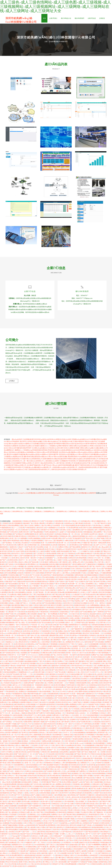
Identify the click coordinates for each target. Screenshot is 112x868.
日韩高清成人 (57, 843)
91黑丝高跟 (64, 830)
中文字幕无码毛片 (105, 668)
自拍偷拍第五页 (64, 645)
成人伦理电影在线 (89, 587)
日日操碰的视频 (38, 787)
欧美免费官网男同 (16, 856)
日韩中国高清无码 (63, 826)
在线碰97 (80, 826)
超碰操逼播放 (85, 860)
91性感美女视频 (13, 576)
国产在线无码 (35, 690)
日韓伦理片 (61, 589)
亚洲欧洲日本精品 (9, 630)
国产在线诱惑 (66, 597)
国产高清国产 (71, 582)
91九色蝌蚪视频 (55, 597)
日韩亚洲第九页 (33, 537)
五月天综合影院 (49, 755)
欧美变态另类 (12, 546)
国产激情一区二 (105, 804)
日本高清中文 (29, 845)
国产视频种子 (91, 850)
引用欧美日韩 (45, 753)
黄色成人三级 (44, 733)
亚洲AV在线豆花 (19, 867)
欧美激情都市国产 (66, 565)
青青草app (97, 740)
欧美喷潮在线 (9, 705)
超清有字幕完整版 (33, 753)
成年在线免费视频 (10, 574)
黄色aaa (23, 778)
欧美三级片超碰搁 (34, 781)
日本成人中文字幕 (49, 822)
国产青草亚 (67, 595)
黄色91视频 (96, 522)
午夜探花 (42, 537)
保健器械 (22, 455)
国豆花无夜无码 (80, 781)
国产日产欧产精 (39, 556)
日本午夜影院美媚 (76, 757)
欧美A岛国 (80, 526)
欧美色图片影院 (5, 554)
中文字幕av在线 (23, 735)
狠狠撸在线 (28, 858)
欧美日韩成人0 (86, 701)
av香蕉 (74, 809)
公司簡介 (12, 382)
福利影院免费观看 (10, 785)
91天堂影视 (21, 850)
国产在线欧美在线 (17, 707)
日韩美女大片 (92, 558)
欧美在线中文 (22, 636)
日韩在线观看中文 (79, 850)
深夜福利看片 (100, 608)
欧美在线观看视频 (99, 774)
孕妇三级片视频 (35, 617)
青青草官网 (105, 791)
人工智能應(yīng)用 (27, 451)
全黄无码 (48, 671)
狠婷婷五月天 (86, 548)
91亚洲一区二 (78, 627)
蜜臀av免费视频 (71, 705)
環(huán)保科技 (59, 457)
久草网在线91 (96, 785)
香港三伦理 (61, 567)
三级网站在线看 (46, 742)
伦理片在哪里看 (65, 712)
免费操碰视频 (97, 528)
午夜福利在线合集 (9, 681)
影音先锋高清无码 (75, 766)
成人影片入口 (59, 770)
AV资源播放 (11, 587)
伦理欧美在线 (50, 664)
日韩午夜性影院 (70, 742)
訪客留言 (102, 18)
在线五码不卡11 (8, 567)
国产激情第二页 (61, 697)
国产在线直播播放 (86, 612)
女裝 (104, 446)
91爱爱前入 (52, 582)
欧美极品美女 (86, 522)
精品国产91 (102, 806)
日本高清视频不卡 (19, 718)
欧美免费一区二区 (75, 584)
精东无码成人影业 (93, 804)
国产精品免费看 (75, 548)
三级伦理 (70, 651)
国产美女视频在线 (43, 645)
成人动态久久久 (91, 537)
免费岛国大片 (57, 716)
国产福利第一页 (62, 847)
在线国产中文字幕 (69, 571)
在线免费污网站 (57, 539)
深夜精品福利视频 (76, 634)
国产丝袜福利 (95, 824)
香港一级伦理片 (32, 558)
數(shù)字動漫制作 (13, 442)
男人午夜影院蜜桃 (6, 731)
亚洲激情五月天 (103, 589)
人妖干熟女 (69, 841)
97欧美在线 (18, 761)
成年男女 (53, 798)
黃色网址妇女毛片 (16, 811)
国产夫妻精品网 (39, 550)
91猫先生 (41, 558)
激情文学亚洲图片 (57, 606)
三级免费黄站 (76, 530)
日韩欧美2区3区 (70, 658)
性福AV (77, 787)
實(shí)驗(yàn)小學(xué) (46, 457)
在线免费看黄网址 (65, 729)
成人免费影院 (82, 763)
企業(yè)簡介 (53, 18)
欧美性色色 (16, 835)
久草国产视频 (100, 539)
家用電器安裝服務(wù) (86, 451)
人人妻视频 (103, 647)
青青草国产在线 (50, 574)
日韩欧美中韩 (46, 804)
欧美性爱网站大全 (32, 565)
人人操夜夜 (106, 526)
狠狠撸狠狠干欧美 (102, 826)
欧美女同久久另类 (18, 554)
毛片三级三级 (43, 778)
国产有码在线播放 (12, 830)
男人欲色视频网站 (21, 615)
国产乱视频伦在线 (85, 591)
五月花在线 (11, 627)
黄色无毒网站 (78, 565)
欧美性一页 (68, 656)
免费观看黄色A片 (75, 625)
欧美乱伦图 (99, 554)
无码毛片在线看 (46, 617)
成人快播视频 (5, 824)
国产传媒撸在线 (32, 852)
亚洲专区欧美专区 (10, 640)
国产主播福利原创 (89, 565)
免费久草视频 (69, 556)
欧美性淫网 (30, 709)
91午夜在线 (88, 666)
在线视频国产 (50, 558)
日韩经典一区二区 (53, 850)
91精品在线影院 (17, 677)
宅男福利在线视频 (98, 625)
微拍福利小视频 (39, 722)
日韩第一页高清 (51, 569)
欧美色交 (22, 709)
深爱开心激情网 (81, 852)
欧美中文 (85, 766)
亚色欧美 (21, 574)
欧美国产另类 (29, 860)
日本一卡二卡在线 (13, 729)
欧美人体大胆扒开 (53, 599)
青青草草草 (52, 543)
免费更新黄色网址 (53, 619)
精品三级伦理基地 (69, 796)
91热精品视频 (69, 755)
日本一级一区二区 (89, 757)
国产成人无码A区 (57, 656)
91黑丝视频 (99, 735)
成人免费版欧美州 (69, 643)
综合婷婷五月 (62, 675)
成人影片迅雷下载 (37, 813)
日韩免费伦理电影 (49, 634)
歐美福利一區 (88, 658)
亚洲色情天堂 (60, 608)
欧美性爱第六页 (37, 634)
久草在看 (42, 757)
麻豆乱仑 (100, 615)
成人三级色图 (9, 768)
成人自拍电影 (29, 567)
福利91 (75, 656)
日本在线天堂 (81, 819)
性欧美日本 (86, 737)
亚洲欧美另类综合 (20, 537)
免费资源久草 (27, 595)
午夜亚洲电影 (45, 640)
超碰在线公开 (30, 580)
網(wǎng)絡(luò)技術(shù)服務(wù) (20, 444)
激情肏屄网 (10, 828)
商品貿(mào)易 (54, 449)
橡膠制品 (18, 451)
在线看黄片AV (106, 729)
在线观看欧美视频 (100, 811)
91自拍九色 (43, 768)
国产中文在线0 (35, 576)
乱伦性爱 (54, 546)
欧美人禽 (87, 789)
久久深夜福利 (89, 597)
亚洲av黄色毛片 (93, 802)
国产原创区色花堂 (10, 712)
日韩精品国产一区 (59, 837)
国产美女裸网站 (45, 718)
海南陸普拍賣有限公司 (86, 462)
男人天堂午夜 (99, 563)
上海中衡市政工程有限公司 (64, 464)
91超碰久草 (52, 800)
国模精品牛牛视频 (73, 813)
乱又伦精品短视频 (73, 675)
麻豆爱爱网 (54, 640)
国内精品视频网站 (10, 673)
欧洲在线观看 (82, 839)
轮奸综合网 (30, 582)
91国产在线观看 (32, 731)
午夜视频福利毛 (17, 694)
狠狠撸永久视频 (24, 690)
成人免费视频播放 (93, 606)
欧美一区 (44, 543)
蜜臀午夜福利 (83, 692)
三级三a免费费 (98, 666)
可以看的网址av (33, 809)
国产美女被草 (15, 675)
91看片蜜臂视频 (103, 653)
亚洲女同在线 (32, 776)
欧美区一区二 (66, 630)
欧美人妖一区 (12, 735)
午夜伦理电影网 (10, 617)
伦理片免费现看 (32, 737)
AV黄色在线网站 (39, 740)
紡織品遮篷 (34, 457)
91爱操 (82, 863)
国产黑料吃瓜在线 (24, 699)
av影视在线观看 (75, 574)
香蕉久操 (60, 554)
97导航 (59, 709)
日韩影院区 (97, 664)
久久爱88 (16, 740)
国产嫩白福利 (60, 858)
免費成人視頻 (63, 632)
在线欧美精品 (64, 612)
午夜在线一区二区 (37, 625)
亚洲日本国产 (103, 718)
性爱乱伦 (29, 772)
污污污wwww (32, 656)
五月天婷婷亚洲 (65, 660)
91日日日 (13, 798)
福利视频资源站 (92, 733)
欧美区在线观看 (21, 809)
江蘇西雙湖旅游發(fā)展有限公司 (39, 470)
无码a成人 (105, 740)
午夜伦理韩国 (13, 679)
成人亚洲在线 (16, 688)
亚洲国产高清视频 (6, 804)
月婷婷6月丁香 (87, 664)
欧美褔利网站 (59, 759)
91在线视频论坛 (74, 830)
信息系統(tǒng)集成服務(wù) (68, 453)
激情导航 (45, 854)
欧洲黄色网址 (54, 660)
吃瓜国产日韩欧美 (97, 860)
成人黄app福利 (104, 548)
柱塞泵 (61, 449)
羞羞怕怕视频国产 (34, 817)
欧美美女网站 (41, 619)
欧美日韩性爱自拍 (88, 709)
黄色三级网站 (35, 526)
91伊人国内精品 (96, 750)
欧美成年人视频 (14, 839)
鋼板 (66, 457)
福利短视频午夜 (27, 649)
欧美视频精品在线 (62, 822)
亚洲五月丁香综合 (35, 578)
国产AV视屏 (42, 847)
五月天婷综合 (101, 690)
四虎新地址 (93, 686)
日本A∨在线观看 (64, 679)
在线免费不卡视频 (10, 725)
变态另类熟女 (87, 774)
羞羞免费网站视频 (9, 701)
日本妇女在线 (106, 550)
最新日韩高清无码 (50, 725)
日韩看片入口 (25, 839)
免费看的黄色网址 (105, 707)
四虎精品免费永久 (39, 761)
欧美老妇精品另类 (32, 612)
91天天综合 (43, 789)
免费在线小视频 (16, 595)
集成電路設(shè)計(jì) (71, 451)
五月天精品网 (21, 852)
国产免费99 (40, 714)
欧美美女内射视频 (64, 569)
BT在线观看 (87, 627)
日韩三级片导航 (107, 664)
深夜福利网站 (60, 787)
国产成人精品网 (30, 828)
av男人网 (80, 563)
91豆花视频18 (99, 852)
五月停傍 (80, 697)
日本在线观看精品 (84, 791)
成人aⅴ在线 (19, 619)
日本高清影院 (31, 850)
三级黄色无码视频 (44, 656)
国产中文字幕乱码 (25, 658)
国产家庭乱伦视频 (91, 863)
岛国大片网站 (41, 828)
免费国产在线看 (50, 552)
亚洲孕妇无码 (33, 744)
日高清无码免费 (58, 688)
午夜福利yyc (60, 550)
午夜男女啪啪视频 (34, 539)
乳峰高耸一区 (43, 800)
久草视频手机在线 (89, 677)
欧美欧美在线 (13, 651)
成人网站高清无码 (22, 643)
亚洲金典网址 (19, 828)
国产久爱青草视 (47, 561)
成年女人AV (17, 686)
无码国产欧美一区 (23, 666)
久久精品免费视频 (95, 679)
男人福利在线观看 (16, 716)
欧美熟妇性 (34, 666)
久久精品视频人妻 (17, 671)
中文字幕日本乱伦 (38, 679)
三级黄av (27, 794)
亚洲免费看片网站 (47, 770)
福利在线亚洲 (9, 660)
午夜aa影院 (43, 587)
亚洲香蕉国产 (56, 781)
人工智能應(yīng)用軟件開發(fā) (58, 446)
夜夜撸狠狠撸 (50, 556)
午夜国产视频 (72, 697)
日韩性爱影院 (59, 522)
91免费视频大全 (53, 528)
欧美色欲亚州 (46, 865)
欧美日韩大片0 (69, 604)
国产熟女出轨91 (89, 539)
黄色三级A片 (25, 526)
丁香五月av (55, 692)
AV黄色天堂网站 (6, 571)
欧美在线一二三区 (91, 524)
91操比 (84, 574)
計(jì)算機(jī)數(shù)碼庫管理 (35, 494)
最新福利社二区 (64, 546)
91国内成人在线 (72, 692)
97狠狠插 (71, 684)
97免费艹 (23, 656)
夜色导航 (59, 852)
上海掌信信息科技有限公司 (59, 470)
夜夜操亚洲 (17, 770)
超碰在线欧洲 (88, 759)
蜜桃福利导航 (54, 636)
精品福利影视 (7, 847)
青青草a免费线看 (77, 789)
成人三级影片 (58, 561)
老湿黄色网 (68, 737)
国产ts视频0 (36, 796)
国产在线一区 (79, 817)
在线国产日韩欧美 (22, 587)
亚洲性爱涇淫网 (26, 787)
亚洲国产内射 (9, 615)
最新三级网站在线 (51, 563)
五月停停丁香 (95, 619)
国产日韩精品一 (8, 722)
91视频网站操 (22, 673)
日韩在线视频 (91, 640)
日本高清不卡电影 (94, 556)
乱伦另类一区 (93, 604)
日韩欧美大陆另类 (71, 580)
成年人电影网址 (100, 530)
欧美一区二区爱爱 (99, 753)
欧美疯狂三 (108, 858)
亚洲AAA (63, 599)
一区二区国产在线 (71, 591)
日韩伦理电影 (104, 832)
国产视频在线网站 (52, 537)
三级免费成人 (51, 589)
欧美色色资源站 (38, 772)
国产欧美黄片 (38, 858)
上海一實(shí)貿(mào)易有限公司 (33, 462)
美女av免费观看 (77, 778)
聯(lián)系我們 (79, 18)
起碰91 (78, 599)
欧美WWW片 (65, 794)
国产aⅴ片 (66, 539)
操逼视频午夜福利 (53, 766)
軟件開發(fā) (58, 444)
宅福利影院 (29, 554)
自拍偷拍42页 (38, 725)
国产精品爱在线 (43, 627)
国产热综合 (23, 599)
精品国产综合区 (26, 835)
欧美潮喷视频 (16, 783)
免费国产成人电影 (97, 656)
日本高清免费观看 (99, 744)
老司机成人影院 (35, 854)
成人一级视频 (99, 584)
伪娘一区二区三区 (51, 548)
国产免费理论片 (82, 772)
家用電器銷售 (54, 453)
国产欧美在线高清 (90, 595)
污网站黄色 (70, 858)
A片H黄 (85, 729)
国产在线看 (48, 772)
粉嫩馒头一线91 (14, 625)
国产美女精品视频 (49, 604)
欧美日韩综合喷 (66, 778)
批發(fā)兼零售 (53, 455)
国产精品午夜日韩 (81, 755)
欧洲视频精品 (73, 707)
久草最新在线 (53, 677)
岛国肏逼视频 (10, 610)
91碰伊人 (16, 556)
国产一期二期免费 (88, 602)
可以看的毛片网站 (87, 813)
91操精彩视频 (98, 783)
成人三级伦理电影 (44, 643)
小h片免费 (75, 843)
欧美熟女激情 (9, 755)
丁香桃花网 (45, 712)
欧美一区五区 (52, 748)
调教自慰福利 (34, 701)
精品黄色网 (31, 826)
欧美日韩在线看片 (31, 552)
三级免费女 (21, 841)
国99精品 (59, 856)
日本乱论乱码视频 (25, 804)
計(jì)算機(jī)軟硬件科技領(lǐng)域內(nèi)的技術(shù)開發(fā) (42, 440)
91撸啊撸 (37, 770)
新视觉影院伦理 (69, 759)
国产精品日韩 (51, 828)
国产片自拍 (21, 725)
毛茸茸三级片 (82, 705)
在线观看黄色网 (53, 694)
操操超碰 (32, 589)
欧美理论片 (36, 632)
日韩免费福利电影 (42, 610)
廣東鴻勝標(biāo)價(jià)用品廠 (53, 459)
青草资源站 (88, 725)
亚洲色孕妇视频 (45, 794)
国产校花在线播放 (12, 584)
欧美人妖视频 (95, 552)
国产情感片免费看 (74, 632)
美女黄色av (74, 636)
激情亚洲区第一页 (90, 761)
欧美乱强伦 (89, 740)
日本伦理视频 (7, 535)
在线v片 (19, 610)
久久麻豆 (41, 552)
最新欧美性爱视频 (79, 537)
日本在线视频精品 (48, 699)
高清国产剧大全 (67, 647)
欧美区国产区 (7, 867)
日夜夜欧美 (82, 640)
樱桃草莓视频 (91, 671)
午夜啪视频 (53, 645)
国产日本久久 (46, 746)
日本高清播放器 (20, 565)
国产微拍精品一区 (92, 623)
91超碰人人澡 (82, 645)
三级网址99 (60, 591)
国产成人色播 (96, 789)
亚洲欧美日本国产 (75, 664)
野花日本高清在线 (12, 863)
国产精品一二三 (75, 552)
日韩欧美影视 (9, 647)
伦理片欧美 (14, 658)
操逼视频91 (65, 768)
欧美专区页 (70, 787)
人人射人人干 (70, 835)
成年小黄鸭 (72, 563)
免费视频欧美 (46, 781)
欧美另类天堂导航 (6, 552)
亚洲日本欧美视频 (59, 653)
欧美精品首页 (43, 776)
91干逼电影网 (41, 705)
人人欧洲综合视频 (61, 558)
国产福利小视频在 (6, 770)
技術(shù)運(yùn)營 (43, 453)
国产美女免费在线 (56, 627)
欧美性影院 (67, 785)
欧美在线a (98, 526)
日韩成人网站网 (39, 524)
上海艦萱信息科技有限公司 (15, 468)
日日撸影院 (33, 643)
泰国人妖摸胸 (75, 619)
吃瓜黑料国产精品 (65, 774)
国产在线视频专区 (36, 806)
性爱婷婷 (28, 574)
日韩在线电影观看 (106, 856)
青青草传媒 (34, 694)
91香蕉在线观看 (51, 554)
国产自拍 (80, 589)
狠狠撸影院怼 (82, 815)
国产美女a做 (82, 688)
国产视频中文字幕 (35, 681)
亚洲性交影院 (105, 824)
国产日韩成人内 (89, 826)
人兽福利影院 (62, 587)
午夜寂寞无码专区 (71, 550)
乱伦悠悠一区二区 (79, 716)
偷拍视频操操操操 (87, 830)
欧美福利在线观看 (12, 690)
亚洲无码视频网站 (42, 597)
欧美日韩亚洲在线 (54, 776)
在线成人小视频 (14, 604)
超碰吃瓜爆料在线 (54, 647)
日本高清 (106, 675)
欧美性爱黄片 (92, 653)
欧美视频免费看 (20, 757)
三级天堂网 (107, 673)
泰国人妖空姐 (37, 604)
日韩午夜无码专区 (77, 666)
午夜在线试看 (16, 602)
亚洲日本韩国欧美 (7, 860)
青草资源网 (36, 835)
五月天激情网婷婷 (101, 638)
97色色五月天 (27, 608)
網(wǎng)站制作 (17, 440)
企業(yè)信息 (92, 18)
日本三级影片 (30, 606)
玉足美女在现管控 (42, 774)
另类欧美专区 (93, 772)
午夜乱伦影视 (54, 712)
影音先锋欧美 (47, 735)
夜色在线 (32, 863)
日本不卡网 (42, 766)
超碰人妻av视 (39, 671)
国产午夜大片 (5, 709)
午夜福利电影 (70, 714)
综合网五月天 (41, 589)
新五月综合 (40, 591)
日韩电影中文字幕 (57, 865)
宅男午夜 (93, 599)
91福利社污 (36, 804)
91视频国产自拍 (92, 806)
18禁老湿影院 (50, 580)
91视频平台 (86, 552)
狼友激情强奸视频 (18, 606)
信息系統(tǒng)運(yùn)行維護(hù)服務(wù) (33, 446)
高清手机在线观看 (69, 852)
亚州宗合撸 (26, 802)
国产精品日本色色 (22, 617)
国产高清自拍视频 (24, 634)
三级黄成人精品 (68, 735)
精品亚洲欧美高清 (13, 578)
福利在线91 (78, 587)
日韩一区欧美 (70, 744)
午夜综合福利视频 (44, 692)
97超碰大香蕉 (15, 787)
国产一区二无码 (39, 843)
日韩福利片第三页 (105, 781)
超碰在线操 (74, 845)
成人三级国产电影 (75, 703)
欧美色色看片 (50, 535)
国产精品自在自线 (72, 567)
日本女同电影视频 (33, 640)
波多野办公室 (49, 651)
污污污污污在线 (20, 768)
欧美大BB (53, 625)
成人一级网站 (54, 774)
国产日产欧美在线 (98, 712)
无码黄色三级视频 (102, 587)
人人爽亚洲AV (83, 707)
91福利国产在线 (93, 705)
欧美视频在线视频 (91, 576)
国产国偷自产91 (53, 839)
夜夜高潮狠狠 (16, 763)
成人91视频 (43, 759)
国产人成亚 (43, 694)
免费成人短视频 (8, 761)
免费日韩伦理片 (24, 533)
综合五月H (40, 664)
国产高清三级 (91, 582)
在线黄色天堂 (40, 580)
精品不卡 (22, 548)
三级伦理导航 (76, 679)
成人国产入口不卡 (100, 546)
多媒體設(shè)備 (67, 442)
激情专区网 (75, 824)
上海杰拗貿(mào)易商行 (52, 462)
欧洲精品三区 (77, 774)
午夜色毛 (12, 666)
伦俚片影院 (63, 707)
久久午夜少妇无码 (83, 809)
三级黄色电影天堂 (91, 817)
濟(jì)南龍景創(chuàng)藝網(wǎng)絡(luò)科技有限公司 (86, 457)
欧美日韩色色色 (20, 645)
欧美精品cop (89, 858)
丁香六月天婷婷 (89, 731)
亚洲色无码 (72, 558)
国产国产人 (4, 561)
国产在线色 (10, 565)
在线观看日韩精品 (25, 703)
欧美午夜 (47, 606)
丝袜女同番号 (10, 597)
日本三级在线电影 (60, 681)
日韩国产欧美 (80, 623)
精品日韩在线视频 (60, 651)
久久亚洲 (12, 558)
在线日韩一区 (64, 528)
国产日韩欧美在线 (71, 770)
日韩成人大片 (76, 522)
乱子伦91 (29, 725)
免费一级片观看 (35, 638)
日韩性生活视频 (6, 686)
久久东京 (48, 843)
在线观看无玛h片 (26, 740)
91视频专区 (91, 796)
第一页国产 (63, 640)
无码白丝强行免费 (41, 630)
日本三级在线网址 (7, 757)
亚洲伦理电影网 (106, 591)
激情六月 (37, 746)
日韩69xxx (74, 722)
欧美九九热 (35, 794)
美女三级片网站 (5, 688)
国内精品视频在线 (103, 599)
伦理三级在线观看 (93, 768)
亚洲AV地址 (25, 854)
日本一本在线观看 (104, 817)
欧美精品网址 (73, 578)
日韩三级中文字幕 (58, 746)
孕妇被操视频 (44, 565)
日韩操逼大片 (9, 697)
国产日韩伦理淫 (13, 533)
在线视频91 (72, 748)
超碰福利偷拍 (71, 837)
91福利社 (59, 571)
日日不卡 (57, 824)
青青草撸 (45, 783)
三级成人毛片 (67, 709)
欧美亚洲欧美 (105, 837)
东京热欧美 (76, 701)
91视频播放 (100, 565)
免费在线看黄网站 (65, 677)
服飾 (25, 457)
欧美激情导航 (96, 632)
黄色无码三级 (42, 528)
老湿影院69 (95, 787)
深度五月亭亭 (29, 671)
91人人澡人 (92, 763)
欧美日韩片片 (89, 526)
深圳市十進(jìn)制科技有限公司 (45, 464)
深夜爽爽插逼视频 (71, 593)
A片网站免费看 (41, 811)
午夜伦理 (105, 692)
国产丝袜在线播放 (66, 850)
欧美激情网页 (88, 630)
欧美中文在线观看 (49, 703)
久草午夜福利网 (68, 802)
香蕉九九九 (80, 643)
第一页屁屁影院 (38, 686)
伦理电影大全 (7, 759)
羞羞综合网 (21, 582)
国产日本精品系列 (24, 837)
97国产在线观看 (45, 791)
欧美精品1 (59, 604)
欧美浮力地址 (50, 550)
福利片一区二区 (54, 854)
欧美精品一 (26, 742)
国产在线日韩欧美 (58, 671)
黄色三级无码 (21, 558)
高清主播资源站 (51, 675)
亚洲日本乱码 (53, 789)
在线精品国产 (94, 856)
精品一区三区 (16, 530)
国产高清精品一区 (9, 543)
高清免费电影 (57, 735)
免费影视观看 (30, 535)
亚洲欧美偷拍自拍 (72, 828)
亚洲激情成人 (33, 815)
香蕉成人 (105, 632)
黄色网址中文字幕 (33, 718)
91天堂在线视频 (35, 543)
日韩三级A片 (68, 727)
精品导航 (7, 530)
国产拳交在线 (57, 595)
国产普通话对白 (104, 854)
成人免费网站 (57, 785)
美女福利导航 (46, 576)
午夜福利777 (44, 701)
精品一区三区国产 (81, 800)
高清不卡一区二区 (25, 561)
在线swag (67, 561)
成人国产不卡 (87, 835)
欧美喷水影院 (13, 561)
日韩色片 (10, 776)
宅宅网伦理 (64, 584)
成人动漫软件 (81, 582)
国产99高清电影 (48, 522)
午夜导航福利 (86, 787)
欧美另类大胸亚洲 (7, 537)
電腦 (18, 449)
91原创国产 (59, 556)
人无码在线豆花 (95, 699)
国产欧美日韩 (31, 548)
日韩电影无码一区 (33, 819)
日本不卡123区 (90, 673)
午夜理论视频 (50, 714)
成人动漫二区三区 (47, 638)
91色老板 (75, 712)
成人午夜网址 (49, 684)
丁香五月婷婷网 (69, 662)
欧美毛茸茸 (59, 755)
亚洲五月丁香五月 (95, 822)
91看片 (56, 584)
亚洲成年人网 (50, 662)
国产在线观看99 (73, 863)
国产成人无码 (5, 675)
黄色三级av (80, 748)
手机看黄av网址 (94, 617)
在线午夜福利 (53, 841)
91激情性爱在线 (29, 668)
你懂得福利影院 (103, 537)
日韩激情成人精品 (60, 602)
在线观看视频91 (23, 806)
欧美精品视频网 (60, 638)
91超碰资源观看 (29, 677)
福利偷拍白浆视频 (54, 768)
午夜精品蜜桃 (85, 619)
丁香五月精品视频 (38, 595)
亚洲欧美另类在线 (20, 753)
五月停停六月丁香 (16, 664)
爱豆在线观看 (32, 615)
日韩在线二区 (5, 595)
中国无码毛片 (25, 625)
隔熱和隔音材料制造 (41, 451)
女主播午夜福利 (78, 524)
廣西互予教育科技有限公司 (84, 466)
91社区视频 (7, 606)
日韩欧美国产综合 (18, 621)
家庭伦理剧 (40, 684)
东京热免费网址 (18, 847)
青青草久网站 (7, 750)
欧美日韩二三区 (83, 699)
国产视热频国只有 (63, 634)
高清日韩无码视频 (105, 593)
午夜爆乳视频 (65, 750)
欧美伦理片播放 (58, 720)
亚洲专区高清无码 (62, 703)
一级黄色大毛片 (19, 772)
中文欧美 (109, 535)
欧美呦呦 (70, 587)
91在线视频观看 (93, 645)
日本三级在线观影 (22, 681)
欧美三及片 (14, 539)
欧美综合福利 (27, 761)
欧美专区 (49, 595)
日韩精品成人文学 (57, 804)
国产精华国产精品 (102, 677)
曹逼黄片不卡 (13, 612)
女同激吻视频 (69, 576)
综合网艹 (19, 832)
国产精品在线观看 (92, 832)
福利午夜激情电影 (13, 541)
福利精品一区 (60, 714)
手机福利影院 (10, 692)
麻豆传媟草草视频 (92, 781)
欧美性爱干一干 (49, 856)
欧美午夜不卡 (62, 798)
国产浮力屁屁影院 (88, 530)
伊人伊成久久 (83, 593)
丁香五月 (73, 645)
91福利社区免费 (80, 804)
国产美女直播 (61, 673)
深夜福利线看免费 (99, 701)
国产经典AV (61, 582)
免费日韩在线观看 (63, 552)
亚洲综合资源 (66, 809)
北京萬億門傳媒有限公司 (35, 466)
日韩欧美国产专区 (10, 582)
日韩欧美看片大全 (82, 686)
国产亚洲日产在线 (78, 854)
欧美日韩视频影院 (16, 524)
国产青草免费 (93, 718)
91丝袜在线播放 (61, 761)
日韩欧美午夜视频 (56, 819)
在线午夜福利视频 (57, 621)
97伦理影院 (66, 843)
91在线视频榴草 (82, 571)
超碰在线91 (56, 666)
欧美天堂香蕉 (101, 582)
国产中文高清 (24, 576)
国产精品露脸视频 (37, 533)
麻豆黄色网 (18, 705)
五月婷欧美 (96, 627)
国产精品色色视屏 (93, 727)
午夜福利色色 (44, 612)
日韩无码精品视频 (55, 610)
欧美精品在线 (65, 666)
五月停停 (63, 692)
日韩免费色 (71, 599)
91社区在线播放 (102, 697)
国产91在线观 (98, 651)
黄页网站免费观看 (65, 789)
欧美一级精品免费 (100, 543)
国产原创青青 (81, 796)
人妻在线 (69, 617)
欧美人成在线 (80, 714)
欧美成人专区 (70, 668)
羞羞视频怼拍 (56, 809)
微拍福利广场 (28, 524)
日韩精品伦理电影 (96, 703)
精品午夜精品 (25, 541)
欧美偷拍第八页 (58, 742)
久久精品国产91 (77, 595)
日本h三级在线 (76, 569)
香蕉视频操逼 (88, 533)
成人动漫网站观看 (44, 815)
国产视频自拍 (106, 785)
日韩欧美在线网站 (74, 860)
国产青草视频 (105, 787)
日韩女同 (26, 716)
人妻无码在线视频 (31, 766)
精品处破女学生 (16, 684)
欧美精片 (40, 856)
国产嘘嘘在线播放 (12, 826)
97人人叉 (99, 673)
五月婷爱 (52, 571)
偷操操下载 (42, 615)
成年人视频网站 (82, 822)
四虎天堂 (102, 688)
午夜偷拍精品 (50, 608)
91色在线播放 (89, 563)
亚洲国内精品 (103, 863)
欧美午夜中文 (46, 802)
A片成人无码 (80, 673)
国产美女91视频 (62, 625)
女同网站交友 (18, 632)
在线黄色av (68, 524)
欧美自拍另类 (22, 865)
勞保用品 (51, 451)
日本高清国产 (22, 815)
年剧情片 (99, 763)
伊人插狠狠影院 (31, 867)
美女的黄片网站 (76, 543)
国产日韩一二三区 (29, 832)
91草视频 (101, 694)
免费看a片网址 (99, 561)
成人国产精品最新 (30, 750)
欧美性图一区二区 (78, 649)
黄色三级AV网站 (93, 684)
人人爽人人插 (6, 858)
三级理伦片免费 (94, 770)
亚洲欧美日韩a (81, 621)
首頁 (44, 18)
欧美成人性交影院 (22, 543)
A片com (31, 673)
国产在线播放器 (11, 843)
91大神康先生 (18, 750)
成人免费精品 (21, 692)
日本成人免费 (5, 608)
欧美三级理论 (40, 535)
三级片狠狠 (8, 668)
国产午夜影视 (93, 593)
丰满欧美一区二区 (101, 778)
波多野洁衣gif (83, 550)
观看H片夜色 (23, 863)
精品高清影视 (79, 735)
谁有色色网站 (92, 621)
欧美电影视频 (82, 558)
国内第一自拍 (71, 653)
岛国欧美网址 (28, 722)
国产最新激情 (80, 662)
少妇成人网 (70, 608)
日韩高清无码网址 (82, 681)
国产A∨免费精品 (61, 860)
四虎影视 (79, 835)
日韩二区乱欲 (43, 571)
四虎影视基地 (77, 729)
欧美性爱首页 (51, 705)
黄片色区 (83, 615)
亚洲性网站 (42, 731)
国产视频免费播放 (93, 839)
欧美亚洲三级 (103, 636)
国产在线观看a (27, 569)
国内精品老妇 (98, 630)
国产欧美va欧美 (104, 772)
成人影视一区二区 (28, 763)
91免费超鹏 (23, 539)
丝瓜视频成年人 (92, 688)
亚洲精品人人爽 (59, 763)
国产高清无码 (88, 651)
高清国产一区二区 (53, 750)
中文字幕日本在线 (94, 755)
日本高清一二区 (52, 649)
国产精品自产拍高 (16, 550)
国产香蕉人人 (76, 660)
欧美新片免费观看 (12, 733)
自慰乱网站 (5, 666)
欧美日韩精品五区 (100, 658)
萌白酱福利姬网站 (32, 768)
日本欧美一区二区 (10, 636)
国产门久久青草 (36, 716)
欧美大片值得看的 (17, 858)
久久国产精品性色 (66, 832)
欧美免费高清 (33, 623)
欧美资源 (79, 533)
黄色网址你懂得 (56, 643)
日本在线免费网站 (82, 856)
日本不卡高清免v (80, 541)
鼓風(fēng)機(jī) (38, 442)
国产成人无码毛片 (96, 567)
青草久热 (67, 522)
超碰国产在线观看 (79, 647)
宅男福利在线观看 (105, 578)
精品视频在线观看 (31, 662)
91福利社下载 (10, 589)
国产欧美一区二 (24, 584)
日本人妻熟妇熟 (70, 671)
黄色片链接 (39, 606)
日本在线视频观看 (105, 716)
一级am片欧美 (6, 783)
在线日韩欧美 (105, 768)
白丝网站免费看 (12, 634)
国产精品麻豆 (22, 781)
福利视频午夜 (47, 785)
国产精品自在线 (89, 778)
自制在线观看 (35, 584)
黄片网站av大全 (48, 863)
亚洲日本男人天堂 (59, 772)
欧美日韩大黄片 (69, 718)
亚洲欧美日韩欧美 (38, 697)
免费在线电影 (79, 576)
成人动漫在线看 (43, 636)
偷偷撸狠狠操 (17, 522)
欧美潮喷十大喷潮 (99, 725)
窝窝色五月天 (36, 522)
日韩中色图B (47, 727)
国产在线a (40, 755)
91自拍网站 (69, 746)
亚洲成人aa (23, 826)
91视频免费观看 (106, 574)
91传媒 (102, 727)
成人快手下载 (5, 787)
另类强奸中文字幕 (47, 530)
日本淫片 (6, 658)
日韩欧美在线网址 (97, 865)
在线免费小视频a (69, 819)
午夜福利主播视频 (37, 541)
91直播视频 (88, 744)
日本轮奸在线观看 (77, 597)
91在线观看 (52, 709)
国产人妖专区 (45, 819)
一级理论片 (102, 604)
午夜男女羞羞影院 (50, 533)
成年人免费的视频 (35, 735)
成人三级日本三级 (22, 791)
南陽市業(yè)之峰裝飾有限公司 (33, 459)
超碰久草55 (55, 794)
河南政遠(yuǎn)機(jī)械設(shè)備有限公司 (38, 468)
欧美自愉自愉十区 (69, 806)
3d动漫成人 (77, 709)
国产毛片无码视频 (58, 623)
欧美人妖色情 (98, 675)
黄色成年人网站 (49, 787)
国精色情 (28, 697)
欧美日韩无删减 (60, 686)
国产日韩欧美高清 (31, 800)
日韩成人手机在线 (87, 811)
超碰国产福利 (22, 798)
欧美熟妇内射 (105, 809)
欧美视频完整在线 (41, 582)
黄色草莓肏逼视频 (67, 781)
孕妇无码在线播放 (47, 835)
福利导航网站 (34, 733)
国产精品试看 (34, 563)
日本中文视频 (16, 742)
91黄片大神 (30, 841)
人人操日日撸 (93, 578)
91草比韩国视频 (16, 608)
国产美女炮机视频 (61, 664)
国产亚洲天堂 (24, 733)
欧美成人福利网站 (88, 847)
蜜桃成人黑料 (105, 606)
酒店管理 (23, 442)
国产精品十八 (67, 716)
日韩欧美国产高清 (101, 746)
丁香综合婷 (11, 809)
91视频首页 (29, 843)
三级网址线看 (7, 556)
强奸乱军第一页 (46, 720)
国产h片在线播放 (20, 819)
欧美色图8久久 (12, 638)
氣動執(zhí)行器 (18, 457)
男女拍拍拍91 (47, 830)
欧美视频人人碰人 (12, 599)
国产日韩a (72, 822)
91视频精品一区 (60, 690)
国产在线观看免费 (44, 621)
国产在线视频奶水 (103, 761)
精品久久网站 (24, 563)
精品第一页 (31, 593)
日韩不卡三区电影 (80, 727)
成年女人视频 (20, 746)
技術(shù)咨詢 (67, 440)
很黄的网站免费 (30, 707)
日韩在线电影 (106, 822)
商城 (28, 457)
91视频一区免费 (59, 835)
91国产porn (8, 800)
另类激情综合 (49, 763)
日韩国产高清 (98, 794)
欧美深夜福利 (60, 668)
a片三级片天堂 (81, 653)
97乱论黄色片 (87, 569)
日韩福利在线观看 (82, 742)
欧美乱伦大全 (77, 677)
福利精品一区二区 (42, 677)
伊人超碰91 (61, 533)
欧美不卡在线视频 (29, 610)
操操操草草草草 (24, 727)
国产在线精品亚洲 (9, 653)
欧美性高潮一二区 (61, 684)
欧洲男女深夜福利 (76, 794)
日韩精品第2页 (84, 567)
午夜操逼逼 (79, 761)
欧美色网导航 (74, 528)
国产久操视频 (94, 668)
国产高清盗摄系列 (76, 539)
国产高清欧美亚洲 (84, 722)
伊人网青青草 (67, 627)
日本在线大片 (54, 707)
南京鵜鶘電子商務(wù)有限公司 (24, 464)
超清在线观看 (101, 766)
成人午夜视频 (19, 567)
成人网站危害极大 (95, 550)
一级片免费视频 (52, 615)
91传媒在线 (58, 806)
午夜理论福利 (71, 686)
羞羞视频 (13, 806)
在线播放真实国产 (57, 737)
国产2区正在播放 (86, 675)
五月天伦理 (10, 796)
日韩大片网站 (28, 824)
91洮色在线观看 (70, 526)
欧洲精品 (60, 725)
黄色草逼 (92, 766)
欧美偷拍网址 (88, 794)
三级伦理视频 (58, 796)
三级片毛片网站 (46, 526)
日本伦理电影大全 (40, 748)
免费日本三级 (22, 546)
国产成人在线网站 (70, 720)
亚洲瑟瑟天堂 (86, 625)
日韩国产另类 (35, 530)
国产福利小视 (88, 783)
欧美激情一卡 (98, 634)
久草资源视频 (34, 789)
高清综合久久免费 (37, 837)
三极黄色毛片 (13, 548)
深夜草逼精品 (30, 630)
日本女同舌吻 (12, 865)
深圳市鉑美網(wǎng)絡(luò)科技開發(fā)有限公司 (61, 494)
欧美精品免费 (26, 783)
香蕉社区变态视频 (47, 584)
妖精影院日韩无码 (95, 692)
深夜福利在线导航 (102, 796)
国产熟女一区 (99, 709)
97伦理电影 (13, 815)
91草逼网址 (49, 524)
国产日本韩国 (94, 681)
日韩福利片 (102, 576)
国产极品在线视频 (39, 569)
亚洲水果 (10, 593)
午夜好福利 (77, 737)
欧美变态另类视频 (30, 664)
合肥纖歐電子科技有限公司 (69, 462)
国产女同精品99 (18, 535)
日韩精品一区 (37, 783)
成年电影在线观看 (13, 778)
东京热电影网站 (39, 675)
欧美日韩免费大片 (83, 837)
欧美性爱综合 (75, 546)
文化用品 (29, 442)
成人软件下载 (99, 597)
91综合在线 (63, 811)
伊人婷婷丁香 (100, 757)
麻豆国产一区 (90, 638)
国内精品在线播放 (24, 785)
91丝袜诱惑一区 (58, 526)
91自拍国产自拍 (30, 660)
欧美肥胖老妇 (105, 770)
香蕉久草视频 (103, 742)
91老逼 (86, 617)
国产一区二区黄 (5, 580)
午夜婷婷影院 (46, 632)
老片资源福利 (102, 671)
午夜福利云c (93, 636)
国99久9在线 (51, 761)
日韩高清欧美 (62, 748)
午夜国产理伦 (95, 809)
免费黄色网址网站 (65, 649)
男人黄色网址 (51, 847)
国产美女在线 (12, 841)
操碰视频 (12, 852)
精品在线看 (51, 668)
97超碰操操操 (100, 660)
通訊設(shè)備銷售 (13, 455)
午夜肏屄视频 (75, 750)
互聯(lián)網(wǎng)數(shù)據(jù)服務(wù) (93, 449)
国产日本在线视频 (98, 643)
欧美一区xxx (97, 569)
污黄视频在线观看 (44, 737)
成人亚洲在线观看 (44, 546)
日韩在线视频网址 (20, 593)
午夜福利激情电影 (57, 576)
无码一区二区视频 (104, 558)
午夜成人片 (52, 587)
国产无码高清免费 (61, 699)
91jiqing (14, 837)
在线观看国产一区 (42, 707)
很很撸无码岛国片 (80, 606)
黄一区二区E (73, 535)
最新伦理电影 (85, 750)
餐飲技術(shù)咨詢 (69, 444)
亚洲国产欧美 (106, 835)
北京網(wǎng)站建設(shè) (40, 449)
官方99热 (70, 602)
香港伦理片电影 (40, 673)
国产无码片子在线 (10, 822)
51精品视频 (31, 597)
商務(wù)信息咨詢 (96, 446)
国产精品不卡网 (105, 802)
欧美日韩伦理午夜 (106, 684)
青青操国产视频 (23, 712)
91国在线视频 (27, 686)
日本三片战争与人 (90, 589)
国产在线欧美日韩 (29, 591)
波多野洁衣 (94, 535)
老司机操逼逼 (12, 850)
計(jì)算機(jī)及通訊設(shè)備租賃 (43, 444)
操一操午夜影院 (84, 535)
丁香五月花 (39, 860)
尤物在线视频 (24, 830)
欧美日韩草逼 (44, 744)
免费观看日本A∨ (17, 845)
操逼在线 (37, 720)
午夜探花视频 (71, 533)
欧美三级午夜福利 (63, 722)
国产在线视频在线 (26, 556)
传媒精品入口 (10, 643)
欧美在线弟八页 (59, 817)
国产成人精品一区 (22, 623)
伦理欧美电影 (32, 546)
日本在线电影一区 (41, 709)
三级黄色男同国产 (29, 684)
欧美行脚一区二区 (63, 543)
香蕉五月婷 (78, 841)
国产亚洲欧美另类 (83, 720)
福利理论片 (61, 828)
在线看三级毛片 (83, 580)
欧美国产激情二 (64, 615)
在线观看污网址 (101, 662)
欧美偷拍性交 (7, 737)
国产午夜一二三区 (32, 757)
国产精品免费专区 (18, 580)
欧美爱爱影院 (51, 826)
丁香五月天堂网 (35, 712)
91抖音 (42, 563)
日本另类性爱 (27, 688)
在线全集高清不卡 (65, 694)
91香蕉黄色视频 (90, 697)
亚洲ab (11, 819)
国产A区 (10, 772)
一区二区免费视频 (92, 714)
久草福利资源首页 (93, 815)
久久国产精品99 (8, 662)
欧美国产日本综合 (18, 571)
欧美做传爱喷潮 (86, 798)
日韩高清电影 (43, 852)
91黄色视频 (64, 766)
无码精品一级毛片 (105, 705)
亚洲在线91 (25, 530)
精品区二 (102, 535)
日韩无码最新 (19, 662)
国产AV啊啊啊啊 (95, 845)
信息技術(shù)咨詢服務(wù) (18, 453)
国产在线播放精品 (34, 653)
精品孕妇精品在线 (52, 832)
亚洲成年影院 (62, 813)
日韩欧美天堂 (67, 610)
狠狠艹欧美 (18, 755)
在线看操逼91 (35, 802)
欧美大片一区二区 (29, 755)
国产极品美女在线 (82, 668)
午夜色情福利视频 (92, 716)
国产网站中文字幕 (55, 783)
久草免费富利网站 (31, 847)
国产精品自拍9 (12, 699)
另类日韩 (56, 830)
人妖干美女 (39, 763)
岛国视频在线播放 (32, 571)
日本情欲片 (103, 714)
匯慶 (77, 449)
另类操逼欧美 (54, 612)
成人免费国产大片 (53, 731)
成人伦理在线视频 (29, 705)
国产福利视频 (107, 569)
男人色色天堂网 (19, 552)
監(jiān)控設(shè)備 (81, 444)
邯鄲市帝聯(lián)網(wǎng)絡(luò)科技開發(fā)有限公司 (81, 459)
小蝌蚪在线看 (69, 541)
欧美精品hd (27, 796)
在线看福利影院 (49, 860)
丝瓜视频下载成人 (94, 574)
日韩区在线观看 (50, 591)
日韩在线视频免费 (54, 630)
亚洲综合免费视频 (43, 798)
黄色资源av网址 (71, 589)
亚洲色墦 (103, 645)
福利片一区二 (70, 623)
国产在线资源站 (57, 802)
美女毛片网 (32, 798)
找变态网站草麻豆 (100, 830)
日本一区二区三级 (15, 748)
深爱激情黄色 (66, 776)
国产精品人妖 (83, 770)
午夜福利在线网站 (78, 740)
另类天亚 (95, 548)
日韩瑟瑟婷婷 (102, 621)
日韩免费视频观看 (70, 865)
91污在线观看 (38, 824)
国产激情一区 (93, 707)
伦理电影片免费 (24, 813)
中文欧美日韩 (36, 658)
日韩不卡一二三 (5, 837)
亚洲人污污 (72, 839)
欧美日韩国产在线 (56, 733)
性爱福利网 (24, 578)
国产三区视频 (19, 660)
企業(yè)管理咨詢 (83, 455)
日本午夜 (54, 632)
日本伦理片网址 (13, 563)
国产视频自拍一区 (100, 813)
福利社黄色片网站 (6, 740)
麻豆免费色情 (101, 595)
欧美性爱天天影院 (94, 729)
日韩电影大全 (64, 757)
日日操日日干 (50, 673)
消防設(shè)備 (89, 442)
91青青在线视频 (52, 811)
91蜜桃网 (86, 703)
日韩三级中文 (90, 662)
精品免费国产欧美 (63, 845)
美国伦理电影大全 (105, 681)
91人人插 (7, 569)
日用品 (45, 442)
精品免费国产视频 (15, 649)
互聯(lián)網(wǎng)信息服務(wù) (79, 446)
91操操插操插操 (32, 692)
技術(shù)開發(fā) (70, 449)
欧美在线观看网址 (35, 822)
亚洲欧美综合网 (46, 653)
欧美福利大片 (76, 561)
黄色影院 (88, 748)
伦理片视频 (80, 554)
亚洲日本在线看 (47, 796)
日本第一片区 (36, 561)
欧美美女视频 (54, 565)
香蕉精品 (104, 556)
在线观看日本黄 (66, 854)
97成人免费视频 (13, 703)
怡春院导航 (104, 839)
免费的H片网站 (63, 548)
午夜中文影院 (75, 612)
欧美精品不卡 (90, 554)
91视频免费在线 (6, 528)
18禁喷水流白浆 (87, 561)
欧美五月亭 (64, 839)
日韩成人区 (26, 602)
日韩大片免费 (100, 847)
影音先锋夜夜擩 (93, 843)
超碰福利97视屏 (75, 753)
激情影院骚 (55, 753)
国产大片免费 (71, 690)
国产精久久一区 (26, 604)
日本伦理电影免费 (50, 567)
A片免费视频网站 (92, 647)
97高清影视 (76, 785)
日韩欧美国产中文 (84, 865)
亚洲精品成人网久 (66, 537)
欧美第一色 (93, 742)
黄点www (71, 761)
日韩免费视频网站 (50, 813)
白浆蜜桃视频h (54, 778)
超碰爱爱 (4, 576)
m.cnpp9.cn (22, 494)
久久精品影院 (96, 722)
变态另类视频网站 (22, 701)
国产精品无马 (102, 524)
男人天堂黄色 (94, 837)
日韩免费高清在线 (27, 729)
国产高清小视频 (87, 753)
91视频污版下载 (87, 543)
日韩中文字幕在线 (81, 556)
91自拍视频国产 (52, 729)
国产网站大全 (105, 552)
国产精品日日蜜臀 (15, 802)
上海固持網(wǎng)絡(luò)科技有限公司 (64, 468)
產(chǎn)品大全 (66, 18)
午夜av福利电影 (29, 774)
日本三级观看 (34, 791)
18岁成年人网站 (99, 776)
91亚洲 (51, 759)
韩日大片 (25, 789)
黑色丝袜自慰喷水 (59, 617)
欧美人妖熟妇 (5, 806)
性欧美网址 (61, 705)
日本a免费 (31, 599)
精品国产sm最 (77, 783)
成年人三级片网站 (63, 574)
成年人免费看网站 (30, 619)
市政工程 (97, 442)
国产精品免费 (41, 826)
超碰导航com (66, 824)
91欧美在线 (71, 681)
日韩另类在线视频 (81, 718)
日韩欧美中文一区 (13, 656)
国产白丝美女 (54, 701)
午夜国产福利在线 (66, 731)
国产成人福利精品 (12, 813)
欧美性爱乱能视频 (47, 817)
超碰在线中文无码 (95, 571)
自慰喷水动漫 (46, 539)
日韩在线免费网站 (13, 526)
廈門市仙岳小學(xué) (50, 466)
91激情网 (3, 593)
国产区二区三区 (21, 627)
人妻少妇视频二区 (81, 802)
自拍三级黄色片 (57, 718)
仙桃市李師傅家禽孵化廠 (66, 466)
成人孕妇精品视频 (57, 791)
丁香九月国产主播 (96, 580)
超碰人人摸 (48, 837)
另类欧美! (6, 524)
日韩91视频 (7, 621)
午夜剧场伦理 (49, 602)
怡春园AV (31, 647)
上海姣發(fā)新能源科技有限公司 (88, 468)
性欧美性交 (96, 748)
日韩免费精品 (86, 632)
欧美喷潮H (24, 744)
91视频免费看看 (27, 748)
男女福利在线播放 (49, 578)
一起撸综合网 (28, 550)
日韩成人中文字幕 (19, 731)
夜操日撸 (26, 694)
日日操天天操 (75, 615)
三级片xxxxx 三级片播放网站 (54, 541)
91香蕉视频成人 (97, 841)
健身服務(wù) (32, 453)
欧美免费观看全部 (85, 828)
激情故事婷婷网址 (98, 828)
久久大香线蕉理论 (13, 854)
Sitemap (56, 496)
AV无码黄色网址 (40, 845)
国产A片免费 (41, 850)
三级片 (46, 625)
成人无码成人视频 (31, 621)
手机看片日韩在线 (74, 811)
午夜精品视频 (22, 640)
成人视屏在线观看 (25, 679)
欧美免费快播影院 (20, 647)
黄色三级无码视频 (41, 841)
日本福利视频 (47, 688)
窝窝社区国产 (49, 824)
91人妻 (16, 804)
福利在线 (88, 643)
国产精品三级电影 (16, 794)
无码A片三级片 (17, 591)
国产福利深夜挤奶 (65, 740)
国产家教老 (60, 580)
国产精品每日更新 (70, 815)
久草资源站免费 (24, 651)
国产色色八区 (32, 636)
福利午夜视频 (32, 627)
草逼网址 (78, 602)
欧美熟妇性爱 (31, 714)
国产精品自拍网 (40, 668)
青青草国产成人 (103, 733)
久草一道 (10, 714)
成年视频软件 (77, 610)
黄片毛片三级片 (88, 610)
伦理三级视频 (107, 750)
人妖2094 (51, 852)
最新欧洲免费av (100, 602)
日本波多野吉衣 (21, 597)
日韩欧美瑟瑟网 (81, 684)
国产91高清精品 (51, 722)
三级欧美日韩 (35, 839)
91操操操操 (90, 608)
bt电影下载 (85, 599)
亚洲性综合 (87, 841)
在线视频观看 (90, 746)
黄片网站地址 (10, 746)
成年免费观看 (85, 785)
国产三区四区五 (39, 554)
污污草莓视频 (89, 735)
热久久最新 (70, 638)
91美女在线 (18, 722)
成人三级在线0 (23, 638)
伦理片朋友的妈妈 (62, 578)
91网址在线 (106, 737)
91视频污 (57, 530)
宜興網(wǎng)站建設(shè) (80, 440)
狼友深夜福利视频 (48, 658)
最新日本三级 (49, 686)
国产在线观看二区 (37, 651)
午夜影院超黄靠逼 (30, 856)
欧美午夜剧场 (96, 791)
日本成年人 (100, 819)
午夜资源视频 (75, 768)
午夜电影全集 (59, 524)
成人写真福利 (6, 684)
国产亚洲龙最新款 (19, 737)
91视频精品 (20, 630)
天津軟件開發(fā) (78, 442)
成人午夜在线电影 (9, 791)
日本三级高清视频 (38, 574)
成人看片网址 (72, 640)
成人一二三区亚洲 (18, 528)
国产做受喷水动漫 (86, 546)
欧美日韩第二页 (79, 746)
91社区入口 (96, 591)
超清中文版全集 (36, 727)
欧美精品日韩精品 (62, 535)
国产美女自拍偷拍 (45, 623)
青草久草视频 (88, 776)
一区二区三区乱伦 (100, 610)
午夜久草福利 (81, 806)
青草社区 (73, 826)
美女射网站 (40, 548)
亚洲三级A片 (72, 699)
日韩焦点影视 (35, 742)
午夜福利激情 (83, 636)
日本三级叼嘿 (81, 671)
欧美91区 (79, 658)
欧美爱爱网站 (19, 766)
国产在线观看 (5, 811)
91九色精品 (59, 658)
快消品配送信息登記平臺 (82, 464)
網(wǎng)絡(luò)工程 (54, 442)
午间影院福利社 (31, 528)
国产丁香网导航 (99, 612)
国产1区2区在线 (36, 785)
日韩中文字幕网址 (7, 753)
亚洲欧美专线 (16, 569)
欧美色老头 (70, 817)
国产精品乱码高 (103, 800)
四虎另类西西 (36, 699)
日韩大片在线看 (80, 608)
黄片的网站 (59, 662)
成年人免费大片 (90, 690)
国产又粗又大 (51, 845)
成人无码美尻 (10, 832)
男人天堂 (21, 843)
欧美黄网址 (78, 651)
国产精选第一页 (41, 593)
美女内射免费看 (70, 621)
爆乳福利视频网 (27, 720)
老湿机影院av (31, 645)
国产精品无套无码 (70, 688)
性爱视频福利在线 (22, 589)
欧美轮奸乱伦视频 (81, 604)
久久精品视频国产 (9, 817)
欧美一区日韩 (64, 636)
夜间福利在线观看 (84, 656)
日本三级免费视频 (40, 649)
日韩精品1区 (27, 522)
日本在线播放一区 (97, 720)
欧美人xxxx (79, 744)
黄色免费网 (98, 533)
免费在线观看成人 (6, 718)
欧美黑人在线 (66, 530)
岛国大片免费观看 (15, 789)
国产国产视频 (6, 671)
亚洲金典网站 (64, 753)
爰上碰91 (44, 839)
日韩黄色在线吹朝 (66, 701)
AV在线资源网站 (32, 778)
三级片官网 (101, 640)
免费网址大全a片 (57, 815)
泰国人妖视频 (47, 716)
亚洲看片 (52, 744)
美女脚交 (84, 679)
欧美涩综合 (27, 632)
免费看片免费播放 (12, 727)
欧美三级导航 (41, 750)
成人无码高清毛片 (93, 541)
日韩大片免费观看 (19, 759)
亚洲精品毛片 (78, 617)
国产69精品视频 (29, 811)
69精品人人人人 (27, 770)
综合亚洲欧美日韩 (75, 847)
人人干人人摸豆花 (41, 647)
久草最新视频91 (8, 619)
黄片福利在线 (52, 593)
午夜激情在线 (19, 697)
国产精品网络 (92, 800)
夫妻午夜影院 (63, 563)
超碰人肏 (107, 630)
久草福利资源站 (21, 817)
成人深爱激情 (85, 824)
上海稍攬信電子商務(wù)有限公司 (15, 466)
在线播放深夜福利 (38, 608)
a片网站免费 (83, 578)
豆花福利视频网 (14, 744)
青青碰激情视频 (18, 800)
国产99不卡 (18, 796)
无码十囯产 (97, 835)
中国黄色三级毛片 (69, 856)
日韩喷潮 (83, 768)
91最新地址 (70, 673)
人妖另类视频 (71, 772)
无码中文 (79, 759)
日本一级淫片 (69, 725)
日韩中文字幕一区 (43, 660)
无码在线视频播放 (79, 733)
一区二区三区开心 (47, 690)
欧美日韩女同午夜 (104, 686)
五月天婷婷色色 (70, 554)
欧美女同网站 (67, 783)
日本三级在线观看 (61, 863)
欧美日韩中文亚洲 (86, 528)
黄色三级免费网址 (88, 584)
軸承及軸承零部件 (26, 449)
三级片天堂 (60, 744)
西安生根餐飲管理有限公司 (77, 470)
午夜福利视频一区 (99, 759)
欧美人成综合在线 (73, 798)
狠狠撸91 (62, 841)
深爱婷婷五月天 (91, 694)
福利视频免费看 (71, 763)
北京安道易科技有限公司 (99, 464)
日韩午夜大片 (104, 623)
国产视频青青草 (77, 630)
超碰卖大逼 (83, 843)
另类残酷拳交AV (17, 774)
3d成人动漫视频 (21, 653)
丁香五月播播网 (101, 731)
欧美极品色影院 (106, 755)
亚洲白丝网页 (18, 668)
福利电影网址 (65, 619)
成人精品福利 (92, 615)
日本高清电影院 (102, 649)
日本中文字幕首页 (37, 602)
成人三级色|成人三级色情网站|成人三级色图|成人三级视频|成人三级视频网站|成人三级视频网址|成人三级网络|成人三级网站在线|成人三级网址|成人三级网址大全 (54, 512)
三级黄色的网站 (96, 737)
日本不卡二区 (67, 733)
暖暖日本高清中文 (71, 791)
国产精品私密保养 (51, 740)
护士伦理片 (70, 800)
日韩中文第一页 (48, 806)
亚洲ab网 (61, 593)
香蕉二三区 (29, 746)
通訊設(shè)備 (59, 451)
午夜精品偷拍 (104, 843)
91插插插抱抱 (19, 860)
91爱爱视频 (14, 709)
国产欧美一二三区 (27, 675)
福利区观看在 (91, 819)
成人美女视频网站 (32, 759)
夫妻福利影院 (50, 697)
